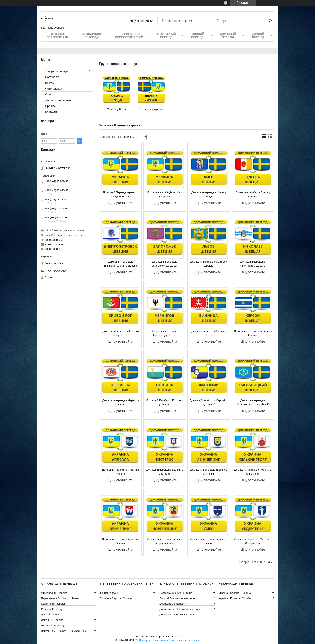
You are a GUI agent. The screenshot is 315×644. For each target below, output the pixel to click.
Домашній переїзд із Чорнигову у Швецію (165, 333)
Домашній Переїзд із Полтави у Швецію (165, 402)
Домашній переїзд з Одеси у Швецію (253, 194)
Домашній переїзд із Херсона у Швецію (253, 333)
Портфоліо (52, 77)
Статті (49, 94)
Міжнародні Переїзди (92, 36)
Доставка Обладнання (173, 604)
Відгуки (50, 83)
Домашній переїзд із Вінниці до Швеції (209, 333)
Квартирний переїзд (166, 36)
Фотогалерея (54, 89)
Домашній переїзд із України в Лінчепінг (209, 472)
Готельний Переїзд (52, 625)
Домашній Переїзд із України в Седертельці (253, 541)
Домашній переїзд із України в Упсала (120, 472)
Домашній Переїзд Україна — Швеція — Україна (121, 194)
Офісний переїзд (197, 36)
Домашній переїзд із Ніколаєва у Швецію (253, 264)
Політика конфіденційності (186, 640)
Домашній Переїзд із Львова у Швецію (209, 264)
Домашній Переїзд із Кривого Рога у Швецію (121, 333)
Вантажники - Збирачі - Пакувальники (64, 631)
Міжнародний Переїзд (54, 593)
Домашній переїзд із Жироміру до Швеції (209, 402)
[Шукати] (271, 21)
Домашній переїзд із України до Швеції (165, 194)
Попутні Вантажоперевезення (177, 598)
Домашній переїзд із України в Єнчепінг (120, 541)
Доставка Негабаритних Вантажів (180, 609)
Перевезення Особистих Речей (129, 36)
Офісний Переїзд (51, 609)
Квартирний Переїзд (53, 604)
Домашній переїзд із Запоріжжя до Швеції (165, 264)
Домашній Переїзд (228, 36)
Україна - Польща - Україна (235, 598)
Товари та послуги (57, 71)
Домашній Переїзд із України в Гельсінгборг (253, 472)
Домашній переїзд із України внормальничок (165, 541)
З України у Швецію (117, 109)
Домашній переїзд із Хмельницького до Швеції (253, 402)
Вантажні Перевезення (57, 36)
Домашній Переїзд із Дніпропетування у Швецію (120, 264)
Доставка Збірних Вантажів (176, 593)
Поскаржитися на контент (154, 640)
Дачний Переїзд (258, 36)
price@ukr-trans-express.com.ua (64, 235)
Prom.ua (177, 637)
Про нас (50, 106)
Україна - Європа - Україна (116, 598)
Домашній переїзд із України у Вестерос (165, 472)
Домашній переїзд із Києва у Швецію (209, 194)
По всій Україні (109, 593)
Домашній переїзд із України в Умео (209, 541)
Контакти (51, 112)
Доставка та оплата (58, 100)
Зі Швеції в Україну (151, 109)
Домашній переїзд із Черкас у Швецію (121, 402)
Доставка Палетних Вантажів (177, 615)
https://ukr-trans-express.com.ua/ (64, 230)
